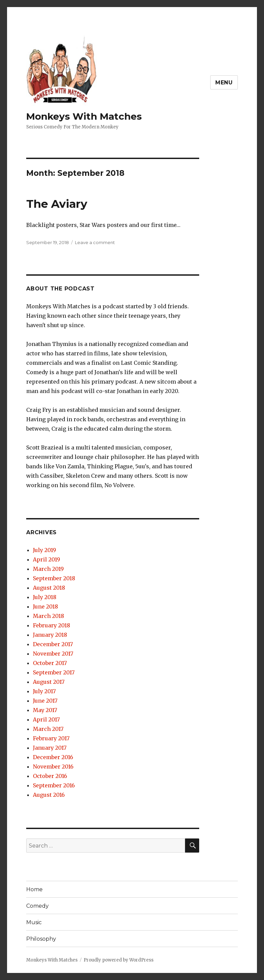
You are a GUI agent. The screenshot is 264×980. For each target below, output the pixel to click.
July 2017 (44, 691)
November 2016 (53, 767)
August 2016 (49, 795)
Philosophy (41, 939)
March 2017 (48, 729)
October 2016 (50, 776)
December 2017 (53, 644)
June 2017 (45, 701)
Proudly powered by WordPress (119, 960)
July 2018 (45, 597)
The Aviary (57, 204)
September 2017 (54, 672)
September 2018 (54, 578)
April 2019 (47, 559)
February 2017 (51, 738)
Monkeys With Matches (84, 116)
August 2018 (49, 588)
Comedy (37, 906)
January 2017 (50, 748)
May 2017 (45, 710)
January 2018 (50, 635)
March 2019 (48, 569)
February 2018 (52, 625)
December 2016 (53, 757)
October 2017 (50, 663)
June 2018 (46, 606)
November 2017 (53, 654)
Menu (224, 83)
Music (34, 922)
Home (34, 889)
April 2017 (46, 719)
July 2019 (45, 550)
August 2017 (49, 682)
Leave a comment (95, 242)
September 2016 (54, 785)
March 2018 (49, 616)
